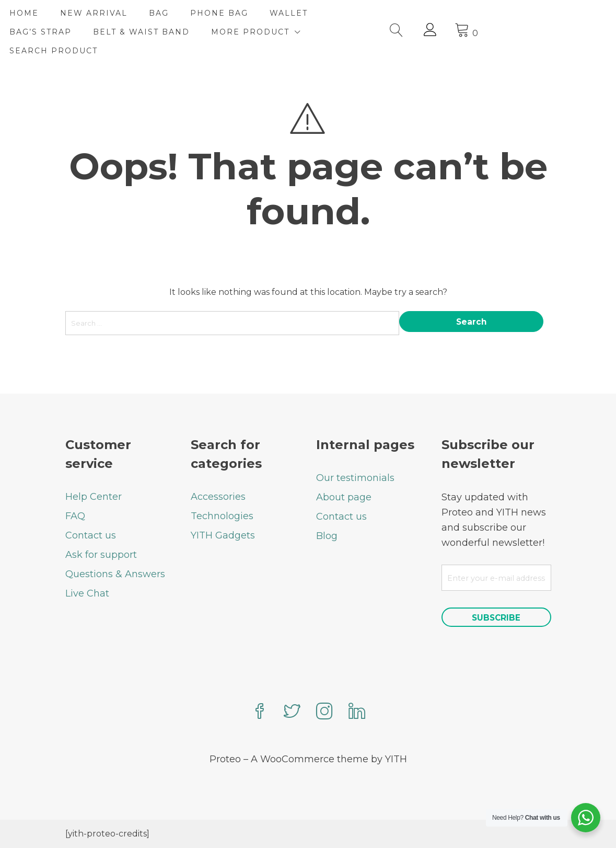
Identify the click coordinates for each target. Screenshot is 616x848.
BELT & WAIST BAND (197, 32)
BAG (215, 13)
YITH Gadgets (223, 535)
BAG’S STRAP (96, 32)
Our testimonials (355, 477)
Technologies (222, 515)
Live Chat (87, 593)
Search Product (109, 51)
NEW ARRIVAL (150, 13)
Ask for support (101, 554)
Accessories (218, 496)
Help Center (94, 496)
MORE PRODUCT (306, 32)
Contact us (91, 535)
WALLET (345, 13)
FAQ (75, 515)
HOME (80, 13)
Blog (327, 535)
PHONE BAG (275, 13)
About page (344, 497)
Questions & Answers (115, 574)
